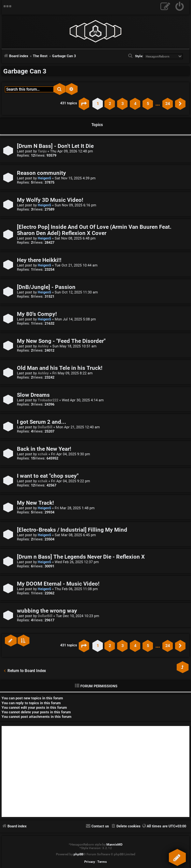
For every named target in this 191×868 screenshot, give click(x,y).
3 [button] (123, 104)
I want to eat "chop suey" (48, 476)
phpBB (78, 854)
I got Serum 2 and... (41, 422)
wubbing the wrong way (47, 611)
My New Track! (35, 503)
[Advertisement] (95, 771)
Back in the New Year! (44, 449)
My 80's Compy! (37, 314)
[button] (84, 104)
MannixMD (115, 844)
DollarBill (45, 427)
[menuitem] (180, 7)
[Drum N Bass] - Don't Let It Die (55, 146)
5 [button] (148, 104)
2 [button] (110, 104)
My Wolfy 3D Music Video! (50, 200)
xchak (43, 454)
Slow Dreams (33, 395)
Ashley (43, 346)
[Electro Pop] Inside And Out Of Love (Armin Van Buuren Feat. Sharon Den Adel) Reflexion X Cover (94, 230)
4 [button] (135, 104)
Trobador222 (48, 400)
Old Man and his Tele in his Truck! (60, 368)
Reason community (41, 173)
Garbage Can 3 (25, 71)
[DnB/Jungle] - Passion (46, 287)
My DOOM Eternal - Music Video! (58, 584)
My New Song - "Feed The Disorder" (61, 341)
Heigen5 (44, 178)
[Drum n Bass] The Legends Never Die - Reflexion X (81, 557)
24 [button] (168, 104)
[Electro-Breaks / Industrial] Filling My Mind (72, 530)
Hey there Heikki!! (39, 260)
